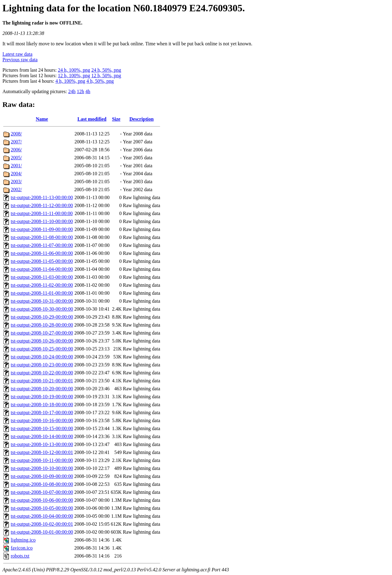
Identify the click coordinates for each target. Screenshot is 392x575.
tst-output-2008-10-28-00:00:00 (42, 325)
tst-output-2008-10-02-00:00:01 (42, 524)
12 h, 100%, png (74, 76)
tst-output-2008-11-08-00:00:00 (42, 237)
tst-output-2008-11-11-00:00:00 (42, 213)
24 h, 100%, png (74, 70)
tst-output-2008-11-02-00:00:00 (42, 285)
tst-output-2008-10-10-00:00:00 (42, 468)
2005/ (16, 158)
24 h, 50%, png (106, 70)
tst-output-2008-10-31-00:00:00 (42, 301)
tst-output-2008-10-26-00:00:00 (42, 341)
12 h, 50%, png (106, 76)
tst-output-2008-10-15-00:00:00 (42, 428)
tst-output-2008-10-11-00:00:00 (42, 460)
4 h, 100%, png (70, 81)
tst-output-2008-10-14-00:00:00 (42, 436)
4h (88, 91)
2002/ (16, 189)
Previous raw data (20, 60)
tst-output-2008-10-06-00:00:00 (42, 500)
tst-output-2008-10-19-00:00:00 (42, 397)
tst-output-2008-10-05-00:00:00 (42, 508)
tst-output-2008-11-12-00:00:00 (42, 205)
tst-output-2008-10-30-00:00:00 (42, 309)
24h (72, 91)
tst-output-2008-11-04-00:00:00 (42, 269)
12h (81, 91)
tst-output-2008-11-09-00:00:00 (42, 229)
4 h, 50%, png (100, 81)
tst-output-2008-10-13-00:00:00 (42, 444)
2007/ (16, 142)
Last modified (92, 119)
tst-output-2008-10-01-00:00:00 (42, 532)
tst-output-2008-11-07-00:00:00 (42, 245)
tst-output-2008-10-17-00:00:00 (42, 412)
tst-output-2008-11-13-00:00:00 (42, 197)
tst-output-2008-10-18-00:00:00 (42, 405)
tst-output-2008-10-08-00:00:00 (42, 484)
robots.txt (20, 556)
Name (42, 119)
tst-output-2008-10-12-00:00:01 (42, 452)
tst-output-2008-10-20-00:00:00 (42, 389)
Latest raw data (17, 54)
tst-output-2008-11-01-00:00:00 (42, 293)
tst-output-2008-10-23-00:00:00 (42, 365)
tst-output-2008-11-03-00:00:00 (42, 277)
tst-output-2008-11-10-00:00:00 (42, 221)
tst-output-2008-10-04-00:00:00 (42, 516)
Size (116, 119)
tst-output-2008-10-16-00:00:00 (42, 420)
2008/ (16, 134)
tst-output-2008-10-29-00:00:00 (42, 317)
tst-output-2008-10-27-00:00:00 (42, 333)
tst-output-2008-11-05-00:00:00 (42, 261)
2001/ (16, 166)
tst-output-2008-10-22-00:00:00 (42, 373)
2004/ (16, 174)
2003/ (16, 182)
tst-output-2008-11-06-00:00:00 (42, 253)
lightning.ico (23, 540)
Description (142, 119)
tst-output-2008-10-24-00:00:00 (42, 357)
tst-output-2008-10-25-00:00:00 (42, 349)
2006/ (16, 150)
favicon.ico (22, 548)
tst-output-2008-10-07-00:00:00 (42, 492)
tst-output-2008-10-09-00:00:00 (42, 476)
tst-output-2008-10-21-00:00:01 (42, 381)
